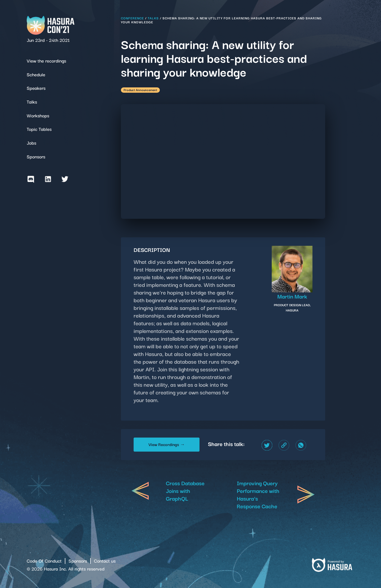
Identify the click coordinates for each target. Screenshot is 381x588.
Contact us (105, 561)
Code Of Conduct (44, 561)
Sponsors (36, 156)
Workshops (38, 115)
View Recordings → (167, 444)
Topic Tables (39, 129)
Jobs (31, 143)
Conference (132, 18)
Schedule (36, 74)
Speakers (36, 88)
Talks (32, 102)
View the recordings (46, 61)
